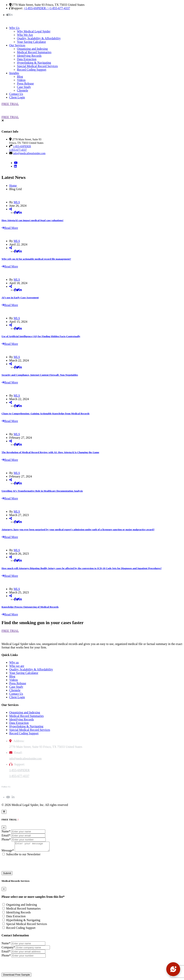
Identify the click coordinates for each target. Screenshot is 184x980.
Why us (14, 662)
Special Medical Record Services (37, 66)
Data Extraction (27, 59)
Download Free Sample (16, 976)
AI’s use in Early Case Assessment (20, 297)
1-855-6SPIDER (19, 770)
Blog (20, 77)
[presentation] (31, 865)
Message (8, 852)
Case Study (24, 87)
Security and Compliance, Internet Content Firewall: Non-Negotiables (40, 375)
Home (13, 186)
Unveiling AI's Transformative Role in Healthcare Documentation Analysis (42, 491)
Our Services (17, 45)
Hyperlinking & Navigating (34, 63)
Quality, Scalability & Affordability (39, 38)
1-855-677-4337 (19, 776)
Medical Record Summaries (34, 52)
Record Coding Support (32, 70)
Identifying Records (29, 56)
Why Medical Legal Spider (34, 31)
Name (6, 831)
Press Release (25, 83)
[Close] (4, 827)
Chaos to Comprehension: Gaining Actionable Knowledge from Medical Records (45, 413)
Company (8, 949)
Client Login (17, 97)
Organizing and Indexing (32, 49)
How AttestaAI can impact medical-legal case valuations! (32, 220)
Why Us (14, 28)
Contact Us (16, 94)
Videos (21, 80)
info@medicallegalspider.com (29, 153)
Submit (7, 875)
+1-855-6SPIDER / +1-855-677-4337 (47, 8)
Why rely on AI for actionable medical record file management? (36, 259)
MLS (17, 202)
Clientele (23, 90)
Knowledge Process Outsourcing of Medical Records (30, 607)
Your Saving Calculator (31, 42)
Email (6, 835)
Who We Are (25, 35)
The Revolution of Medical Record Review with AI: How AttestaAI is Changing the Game (50, 452)
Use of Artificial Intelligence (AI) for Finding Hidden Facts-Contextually (41, 336)
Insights (14, 73)
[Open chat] (173, 969)
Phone (6, 839)
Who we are (17, 666)
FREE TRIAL (10, 104)
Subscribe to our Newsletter (23, 856)
